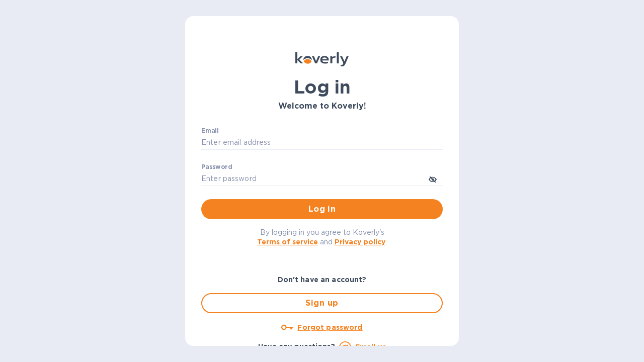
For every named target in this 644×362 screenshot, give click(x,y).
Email (210, 131)
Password (217, 167)
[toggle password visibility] (433, 178)
